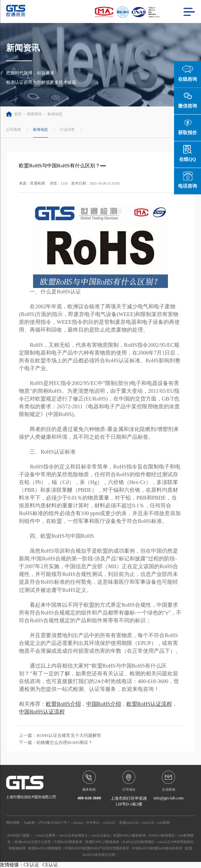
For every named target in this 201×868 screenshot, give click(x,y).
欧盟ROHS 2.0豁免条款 (103, 842)
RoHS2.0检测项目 (162, 835)
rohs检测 (163, 823)
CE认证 (31, 865)
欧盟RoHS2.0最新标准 (130, 835)
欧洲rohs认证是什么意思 (33, 842)
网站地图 (13, 823)
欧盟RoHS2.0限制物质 (45, 848)
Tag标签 (30, 823)
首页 (14, 114)
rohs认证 (109, 823)
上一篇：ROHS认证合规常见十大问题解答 (60, 735)
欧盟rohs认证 (129, 823)
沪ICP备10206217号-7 (54, 823)
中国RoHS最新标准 (68, 842)
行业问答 (67, 129)
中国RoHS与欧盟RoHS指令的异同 (157, 848)
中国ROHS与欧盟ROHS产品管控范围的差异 (97, 848)
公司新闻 (13, 129)
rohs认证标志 (101, 835)
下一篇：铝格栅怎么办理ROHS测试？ (56, 742)
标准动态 (55, 114)
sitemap (78, 823)
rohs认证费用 (46, 835)
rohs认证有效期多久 (73, 835)
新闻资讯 (34, 114)
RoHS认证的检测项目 (139, 842)
